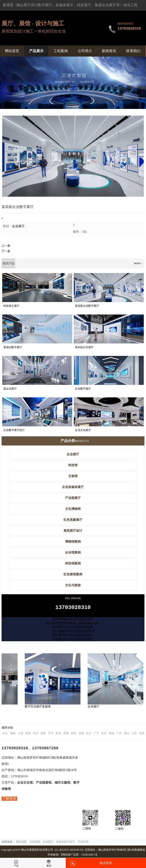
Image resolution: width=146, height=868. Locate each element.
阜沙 (36, 735)
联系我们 (133, 51)
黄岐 (13, 735)
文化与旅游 (73, 585)
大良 (134, 735)
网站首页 (12, 51)
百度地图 (35, 843)
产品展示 (36, 51)
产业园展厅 (73, 498)
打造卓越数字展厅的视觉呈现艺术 (73, 632)
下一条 (6, 251)
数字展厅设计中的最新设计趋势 (73, 628)
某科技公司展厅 (84, 347)
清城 (81, 735)
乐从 (104, 735)
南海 (74, 735)
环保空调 (83, 843)
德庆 (43, 735)
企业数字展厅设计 (14, 430)
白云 (5, 735)
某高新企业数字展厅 (87, 306)
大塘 (21, 735)
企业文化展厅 (83, 430)
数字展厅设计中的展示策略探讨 (73, 636)
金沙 (89, 735)
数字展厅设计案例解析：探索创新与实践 (73, 624)
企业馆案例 (73, 552)
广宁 (96, 735)
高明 (66, 735)
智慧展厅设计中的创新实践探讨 (73, 640)
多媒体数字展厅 (66, 843)
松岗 (142, 735)
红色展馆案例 (73, 574)
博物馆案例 (73, 542)
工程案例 (61, 51)
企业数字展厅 (83, 389)
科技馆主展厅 (11, 306)
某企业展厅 (10, 389)
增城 (111, 735)
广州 (119, 735)
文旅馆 (73, 476)
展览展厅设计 (73, 531)
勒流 (28, 735)
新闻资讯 (109, 51)
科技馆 (73, 465)
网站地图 (21, 843)
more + (138, 263)
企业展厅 (18, 226)
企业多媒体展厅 (73, 487)
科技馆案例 (73, 563)
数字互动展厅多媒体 (39, 708)
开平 (51, 735)
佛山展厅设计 (27, 5)
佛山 (127, 735)
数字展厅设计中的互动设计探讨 (73, 620)
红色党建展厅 (73, 520)
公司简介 (85, 51)
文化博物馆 (73, 509)
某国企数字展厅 (13, 347)
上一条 (6, 246)
